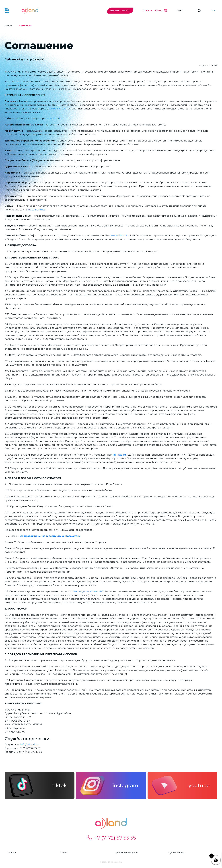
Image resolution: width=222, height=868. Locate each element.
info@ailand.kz (29, 744)
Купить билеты (177, 853)
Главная (8, 26)
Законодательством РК (88, 591)
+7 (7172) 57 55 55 (111, 838)
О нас (64, 853)
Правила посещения (126, 853)
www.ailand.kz (58, 109)
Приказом (119, 455)
